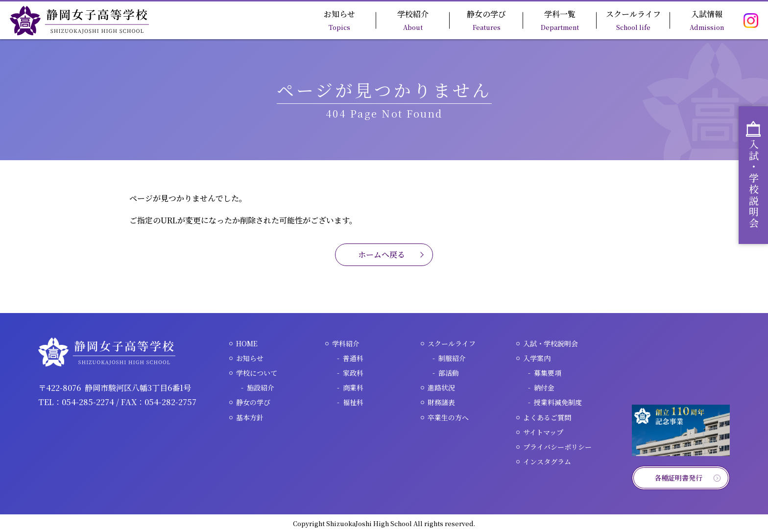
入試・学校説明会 (551, 343)
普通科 (353, 358)
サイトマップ (543, 432)
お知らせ (339, 20)
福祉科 (353, 402)
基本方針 (250, 417)
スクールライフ (633, 20)
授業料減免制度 (558, 402)
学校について (257, 373)
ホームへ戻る (382, 254)
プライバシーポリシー (557, 447)
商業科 (353, 387)
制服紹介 (452, 358)
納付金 (544, 387)
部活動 (449, 373)
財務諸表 (441, 402)
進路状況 (441, 387)
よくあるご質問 (547, 417)
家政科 (353, 373)
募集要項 (548, 373)
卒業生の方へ (448, 417)
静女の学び (486, 20)
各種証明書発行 (678, 478)
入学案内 (537, 358)
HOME (247, 343)
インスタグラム (547, 461)
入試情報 (707, 20)
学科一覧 (560, 20)
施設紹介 (261, 387)
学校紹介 (413, 20)
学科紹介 (346, 343)
